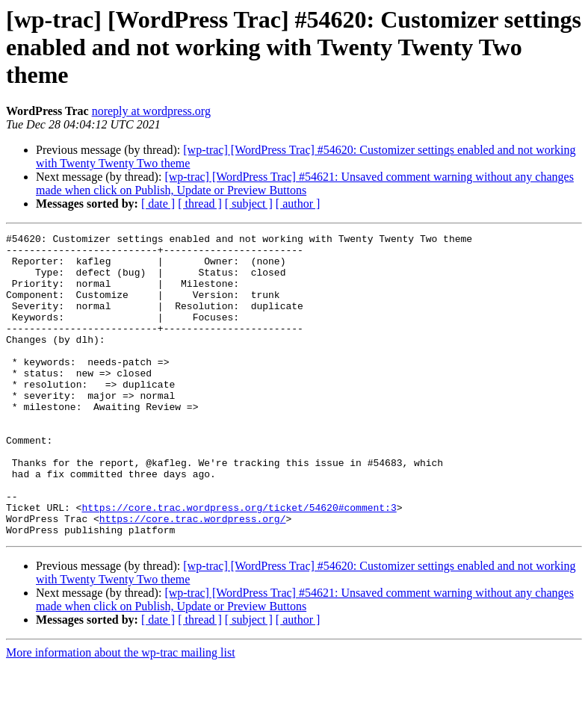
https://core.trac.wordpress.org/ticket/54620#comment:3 (239, 563)
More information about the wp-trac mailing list (121, 713)
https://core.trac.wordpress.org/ (193, 577)
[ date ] (158, 204)
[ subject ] (249, 204)
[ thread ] (200, 204)
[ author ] (298, 204)
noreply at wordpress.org (151, 111)
